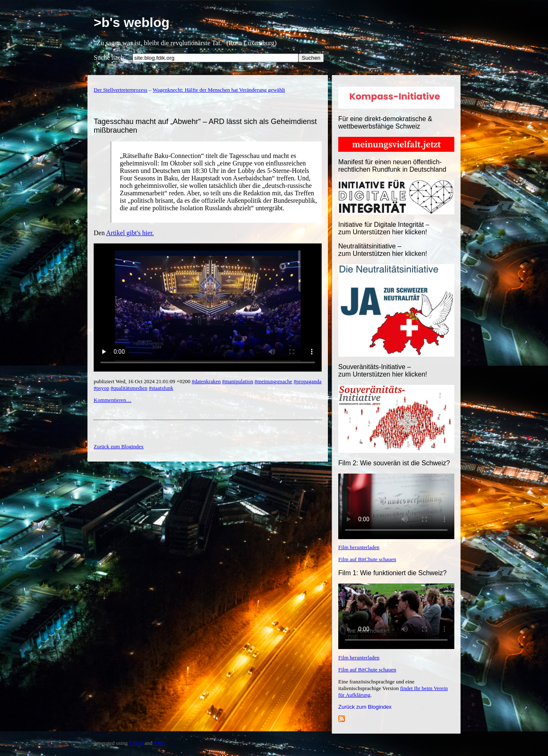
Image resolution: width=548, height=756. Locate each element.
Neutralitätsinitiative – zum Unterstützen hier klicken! (383, 250)
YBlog (136, 743)
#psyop (102, 388)
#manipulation (238, 381)
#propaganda (307, 381)
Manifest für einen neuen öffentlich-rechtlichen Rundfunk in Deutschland (392, 166)
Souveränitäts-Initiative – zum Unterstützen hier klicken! (383, 371)
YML (159, 743)
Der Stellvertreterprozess (121, 90)
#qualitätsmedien (129, 388)
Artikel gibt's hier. (130, 233)
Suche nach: (110, 57)
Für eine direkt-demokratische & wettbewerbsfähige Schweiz (385, 123)
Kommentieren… (113, 400)
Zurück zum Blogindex (365, 707)
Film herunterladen (359, 547)
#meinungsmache (273, 381)
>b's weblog (132, 22)
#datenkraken (206, 381)
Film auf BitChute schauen (367, 559)
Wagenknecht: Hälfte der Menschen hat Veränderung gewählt (219, 90)
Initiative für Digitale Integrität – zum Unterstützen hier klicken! (384, 228)
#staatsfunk (161, 388)
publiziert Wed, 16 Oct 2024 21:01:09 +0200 (143, 381)
